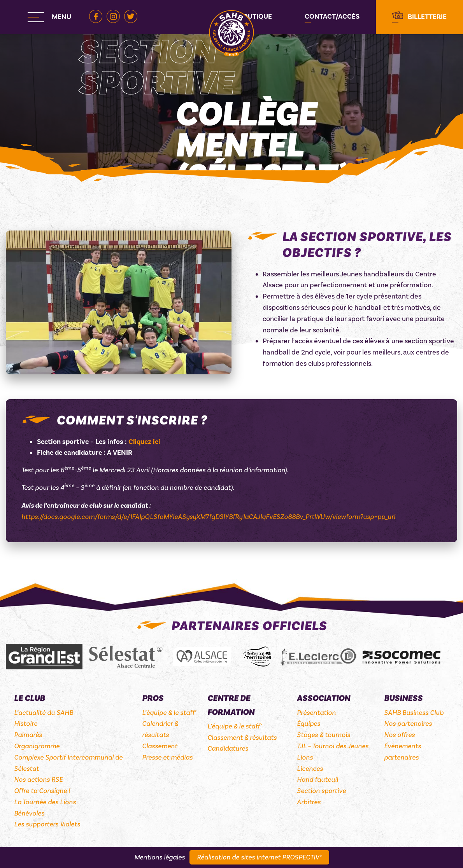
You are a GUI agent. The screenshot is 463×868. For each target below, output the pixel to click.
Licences (310, 769)
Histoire (26, 724)
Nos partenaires (408, 724)
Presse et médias (167, 757)
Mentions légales (160, 857)
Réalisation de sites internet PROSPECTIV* (259, 857)
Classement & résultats (242, 738)
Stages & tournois (324, 735)
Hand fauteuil (317, 780)
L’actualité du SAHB (44, 713)
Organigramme (37, 746)
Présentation (316, 713)
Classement (160, 746)
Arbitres (309, 802)
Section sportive (321, 791)
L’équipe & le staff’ (169, 713)
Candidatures (228, 748)
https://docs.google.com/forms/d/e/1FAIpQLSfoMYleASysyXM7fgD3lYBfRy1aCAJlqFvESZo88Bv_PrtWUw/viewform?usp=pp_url (208, 517)
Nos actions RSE (38, 780)
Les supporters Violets (47, 824)
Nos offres (399, 735)
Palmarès (28, 735)
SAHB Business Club (414, 713)
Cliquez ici (144, 442)
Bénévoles (29, 813)
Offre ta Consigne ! (42, 791)
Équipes (309, 724)
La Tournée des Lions (45, 802)
